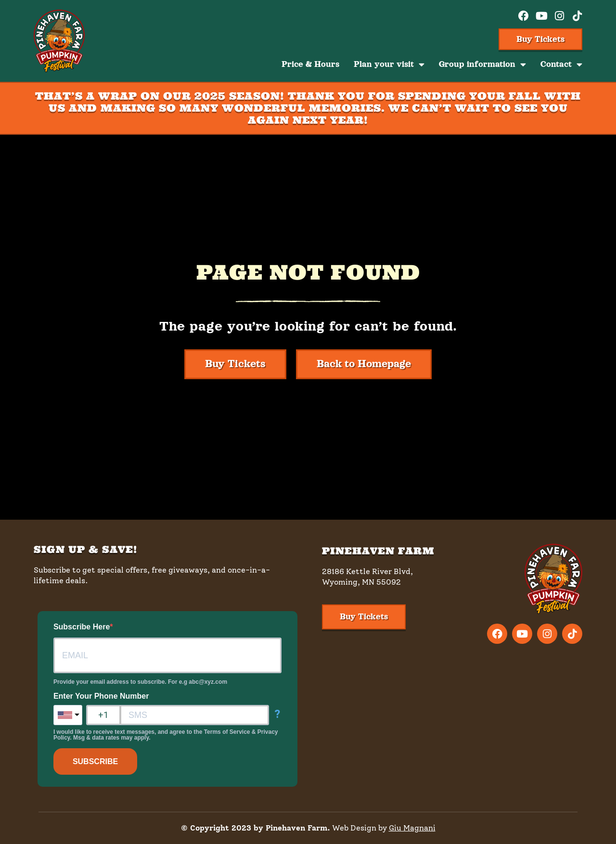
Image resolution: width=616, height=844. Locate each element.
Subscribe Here (82, 627)
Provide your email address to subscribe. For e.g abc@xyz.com (140, 682)
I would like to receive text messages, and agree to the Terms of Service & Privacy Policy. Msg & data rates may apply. (166, 735)
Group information (482, 64)
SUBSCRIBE (95, 761)
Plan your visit (389, 64)
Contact (561, 64)
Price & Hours (310, 64)
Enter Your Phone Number (101, 696)
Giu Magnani (412, 828)
